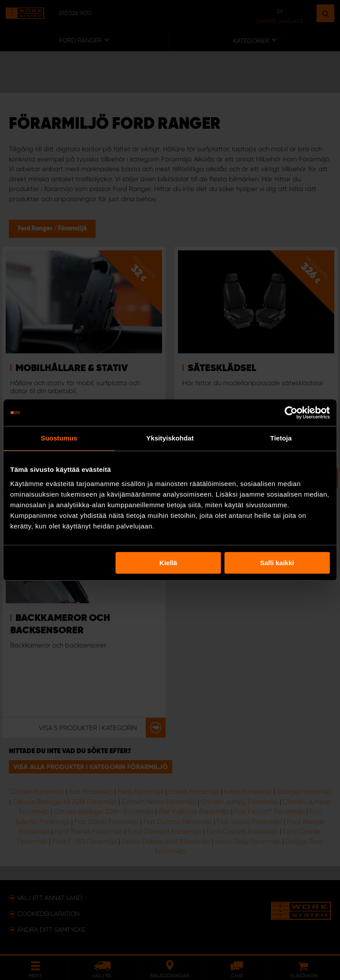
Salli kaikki (277, 563)
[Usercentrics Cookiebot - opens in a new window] (291, 413)
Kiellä (168, 563)
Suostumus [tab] (59, 438)
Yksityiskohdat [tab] (170, 438)
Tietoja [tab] (281, 438)
